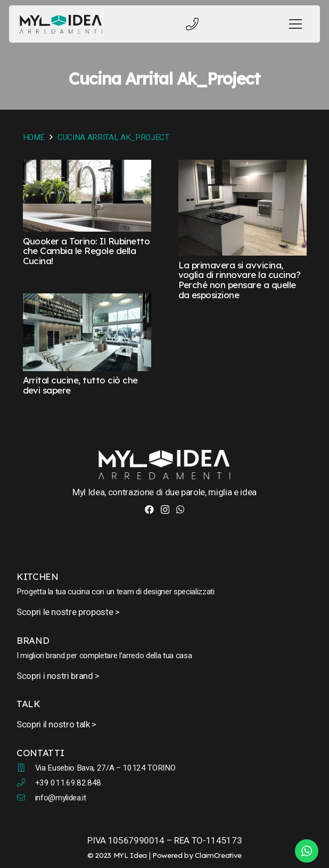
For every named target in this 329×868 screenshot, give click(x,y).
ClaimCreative (218, 855)
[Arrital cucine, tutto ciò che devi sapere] (87, 301)
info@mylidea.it (61, 798)
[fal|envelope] (26, 798)
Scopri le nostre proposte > (68, 612)
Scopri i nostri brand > (58, 676)
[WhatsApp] (180, 509)
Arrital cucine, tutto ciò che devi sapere (80, 385)
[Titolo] (192, 24)
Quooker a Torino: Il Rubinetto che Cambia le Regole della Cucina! (87, 251)
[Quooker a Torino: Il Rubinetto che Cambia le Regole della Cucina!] (87, 167)
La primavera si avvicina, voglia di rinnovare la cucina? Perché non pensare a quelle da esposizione (240, 280)
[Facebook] (149, 509)
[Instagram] (165, 510)
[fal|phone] (26, 783)
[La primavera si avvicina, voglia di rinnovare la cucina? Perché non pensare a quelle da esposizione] (242, 167)
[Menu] (296, 24)
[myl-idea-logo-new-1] (61, 24)
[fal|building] (26, 768)
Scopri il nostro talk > (56, 724)
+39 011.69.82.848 (68, 783)
